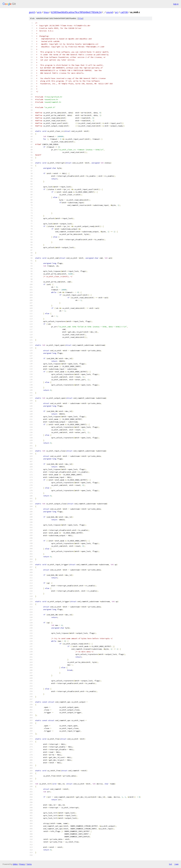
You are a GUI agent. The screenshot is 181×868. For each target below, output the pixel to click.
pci (117, 12)
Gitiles (15, 864)
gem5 (32, 12)
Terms (29, 864)
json (176, 864)
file (80, 18)
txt (170, 864)
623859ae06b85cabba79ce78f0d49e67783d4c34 (76, 12)
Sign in (176, 4)
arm (39, 12)
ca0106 (124, 12)
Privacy (22, 864)
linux (46, 12)
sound (110, 12)
